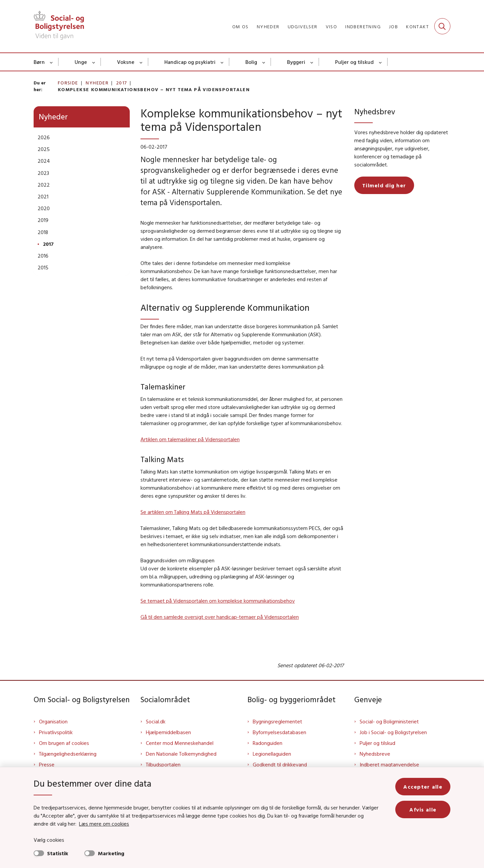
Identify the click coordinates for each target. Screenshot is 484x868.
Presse (47, 764)
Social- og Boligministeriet (389, 721)
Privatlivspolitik (56, 732)
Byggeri (296, 62)
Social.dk (156, 721)
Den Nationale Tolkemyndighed (181, 754)
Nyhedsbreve (375, 754)
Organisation (53, 721)
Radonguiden (268, 743)
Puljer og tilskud (354, 62)
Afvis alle (423, 809)
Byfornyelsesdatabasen (279, 732)
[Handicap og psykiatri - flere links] (222, 62)
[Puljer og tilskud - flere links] (381, 62)
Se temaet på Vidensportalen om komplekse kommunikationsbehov (218, 601)
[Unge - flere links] (94, 62)
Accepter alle (423, 787)
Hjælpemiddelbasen (168, 732)
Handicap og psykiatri (190, 62)
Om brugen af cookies (64, 743)
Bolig (251, 62)
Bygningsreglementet (277, 721)
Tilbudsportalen (163, 764)
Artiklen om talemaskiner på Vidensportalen (190, 439)
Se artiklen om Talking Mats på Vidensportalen (193, 512)
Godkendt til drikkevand (280, 764)
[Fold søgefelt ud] (442, 26)
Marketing (111, 853)
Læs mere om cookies (104, 824)
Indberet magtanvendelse (389, 764)
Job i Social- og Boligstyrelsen (393, 732)
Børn (39, 62)
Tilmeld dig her (384, 185)
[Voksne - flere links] (141, 62)
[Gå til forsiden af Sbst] (59, 26)
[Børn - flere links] (52, 62)
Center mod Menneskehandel (180, 743)
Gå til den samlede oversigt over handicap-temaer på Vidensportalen (220, 617)
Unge (81, 62)
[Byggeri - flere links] (312, 62)
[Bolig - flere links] (264, 62)
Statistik (58, 853)
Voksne (126, 62)
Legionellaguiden (272, 754)
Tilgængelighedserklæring (68, 754)
